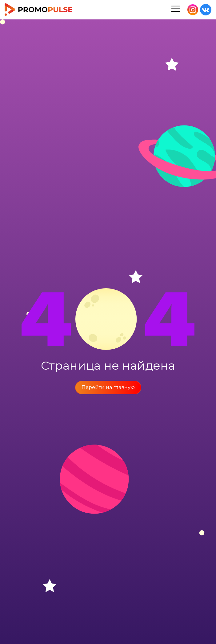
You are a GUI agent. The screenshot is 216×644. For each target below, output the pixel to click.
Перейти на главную (108, 387)
